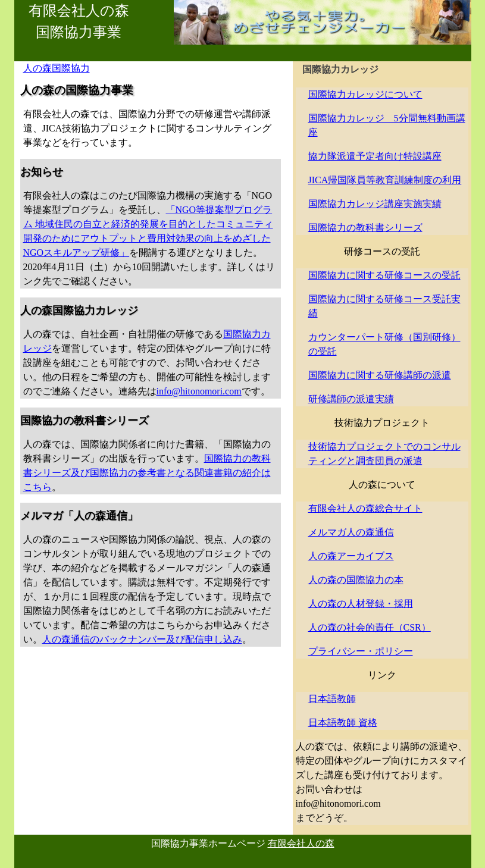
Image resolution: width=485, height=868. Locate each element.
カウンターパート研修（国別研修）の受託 (384, 344)
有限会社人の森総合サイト (365, 508)
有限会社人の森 (301, 843)
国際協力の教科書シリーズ (365, 228)
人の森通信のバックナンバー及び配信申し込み (142, 639)
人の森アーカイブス (351, 556)
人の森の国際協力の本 (356, 580)
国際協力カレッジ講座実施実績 (375, 204)
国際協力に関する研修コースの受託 (384, 275)
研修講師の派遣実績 (351, 399)
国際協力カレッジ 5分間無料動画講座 (387, 125)
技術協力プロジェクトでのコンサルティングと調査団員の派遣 (384, 454)
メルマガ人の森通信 (351, 532)
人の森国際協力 (57, 68)
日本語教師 (332, 699)
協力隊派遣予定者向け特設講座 (375, 156)
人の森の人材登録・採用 (361, 604)
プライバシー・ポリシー (361, 651)
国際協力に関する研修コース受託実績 (384, 306)
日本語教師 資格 (343, 723)
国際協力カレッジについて (365, 94)
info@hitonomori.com (199, 391)
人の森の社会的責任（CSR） (370, 627)
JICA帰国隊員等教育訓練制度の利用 (385, 180)
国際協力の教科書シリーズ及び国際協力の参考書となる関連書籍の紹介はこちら (147, 473)
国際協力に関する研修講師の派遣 (380, 375)
